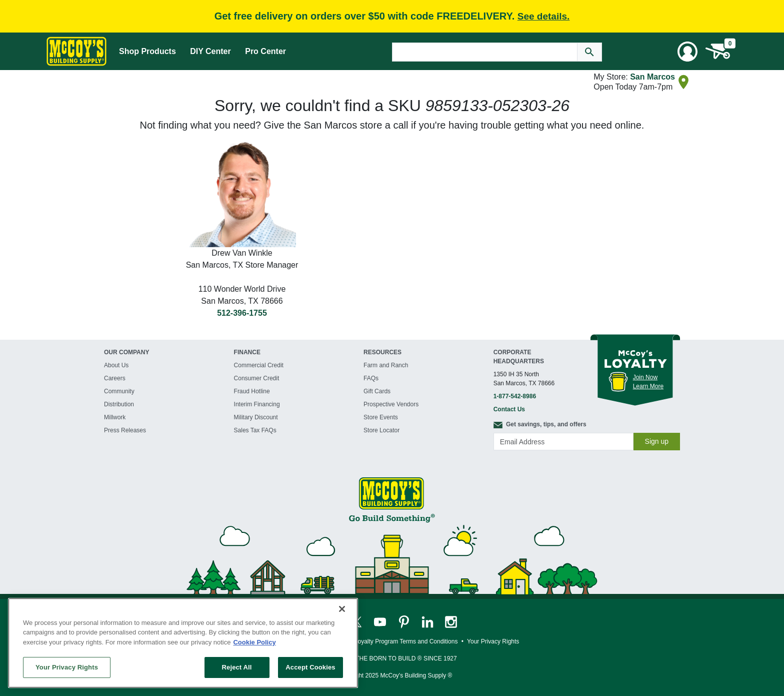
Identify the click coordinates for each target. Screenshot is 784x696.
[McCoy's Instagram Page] (451, 621)
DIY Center (210, 51)
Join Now (645, 377)
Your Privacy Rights (67, 667)
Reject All (237, 667)
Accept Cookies (310, 667)
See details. (544, 16)
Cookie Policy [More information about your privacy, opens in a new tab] (254, 642)
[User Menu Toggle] (687, 52)
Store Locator (381, 430)
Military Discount (256, 417)
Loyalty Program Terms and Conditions (406, 641)
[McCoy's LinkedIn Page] (428, 621)
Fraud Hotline (252, 391)
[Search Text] (485, 52)
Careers (115, 378)
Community (119, 391)
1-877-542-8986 (515, 396)
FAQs (371, 378)
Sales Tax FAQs (255, 430)
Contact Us (509, 409)
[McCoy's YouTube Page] (381, 621)
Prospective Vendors (391, 404)
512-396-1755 (242, 313)
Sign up (657, 441)
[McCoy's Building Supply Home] (76, 51)
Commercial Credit (259, 365)
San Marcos (652, 77)
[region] (183, 643)
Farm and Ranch (386, 365)
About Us (116, 365)
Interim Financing (257, 404)
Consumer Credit (257, 378)
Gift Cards (377, 391)
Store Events (381, 417)
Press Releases (125, 430)
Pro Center (265, 51)
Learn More (648, 386)
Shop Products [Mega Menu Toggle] (147, 51)
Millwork (115, 417)
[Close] (342, 609)
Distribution (119, 404)
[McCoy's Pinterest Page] (405, 621)
